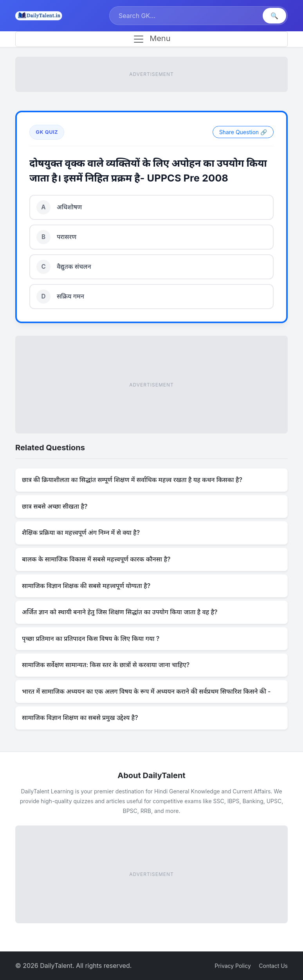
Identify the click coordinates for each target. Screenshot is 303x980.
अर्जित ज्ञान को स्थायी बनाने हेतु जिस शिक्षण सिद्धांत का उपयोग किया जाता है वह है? (120, 612)
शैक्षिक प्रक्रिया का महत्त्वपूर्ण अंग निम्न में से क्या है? (81, 532)
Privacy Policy (233, 966)
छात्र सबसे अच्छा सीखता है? (55, 506)
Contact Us (273, 966)
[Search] (187, 16)
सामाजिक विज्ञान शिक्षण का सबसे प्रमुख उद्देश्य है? (80, 717)
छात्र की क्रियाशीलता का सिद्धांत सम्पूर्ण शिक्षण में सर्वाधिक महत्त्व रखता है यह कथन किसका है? (132, 480)
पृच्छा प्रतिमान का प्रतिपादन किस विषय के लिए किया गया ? (91, 638)
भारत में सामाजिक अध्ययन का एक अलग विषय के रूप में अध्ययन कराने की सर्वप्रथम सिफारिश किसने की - (146, 691)
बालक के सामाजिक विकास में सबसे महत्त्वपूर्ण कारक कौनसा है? (96, 559)
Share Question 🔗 (243, 132)
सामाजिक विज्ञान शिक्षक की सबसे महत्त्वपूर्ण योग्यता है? (86, 586)
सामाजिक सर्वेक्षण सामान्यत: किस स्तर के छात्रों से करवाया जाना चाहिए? (106, 665)
